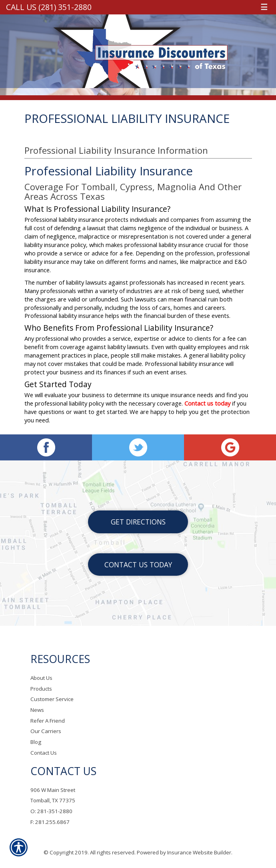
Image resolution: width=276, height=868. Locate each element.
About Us (41, 678)
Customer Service (52, 699)
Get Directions (138, 522)
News (37, 710)
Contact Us (44, 753)
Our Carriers (46, 731)
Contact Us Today (138, 565)
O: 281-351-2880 (51, 811)
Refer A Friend (48, 721)
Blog (36, 742)
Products (41, 689)
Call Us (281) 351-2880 (49, 7)
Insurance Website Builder (199, 852)
